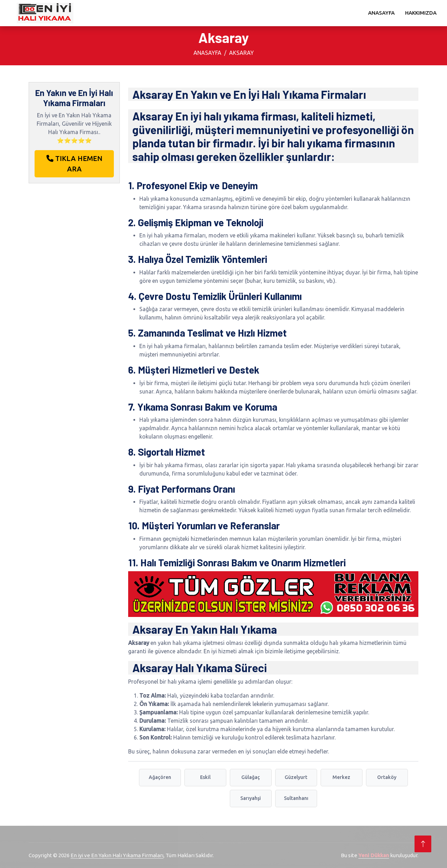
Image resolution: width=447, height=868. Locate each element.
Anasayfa (381, 13)
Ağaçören (160, 777)
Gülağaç (251, 777)
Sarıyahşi (251, 798)
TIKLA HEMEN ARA (74, 164)
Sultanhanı (296, 798)
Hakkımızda (421, 13)
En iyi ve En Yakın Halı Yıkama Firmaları (117, 855)
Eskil (205, 777)
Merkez (341, 777)
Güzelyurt (296, 777)
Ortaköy (387, 777)
